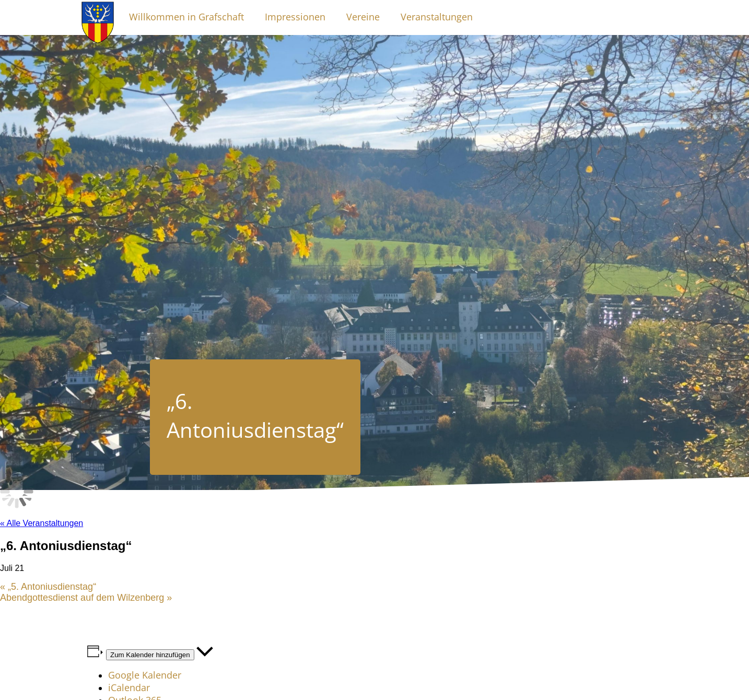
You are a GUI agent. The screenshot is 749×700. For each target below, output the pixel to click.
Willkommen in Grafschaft (186, 17)
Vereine (363, 17)
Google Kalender (145, 675)
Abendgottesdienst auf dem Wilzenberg (86, 598)
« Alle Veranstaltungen (42, 523)
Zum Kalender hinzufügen (150, 655)
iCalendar (129, 687)
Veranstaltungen (437, 17)
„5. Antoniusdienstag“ (48, 587)
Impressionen (295, 17)
